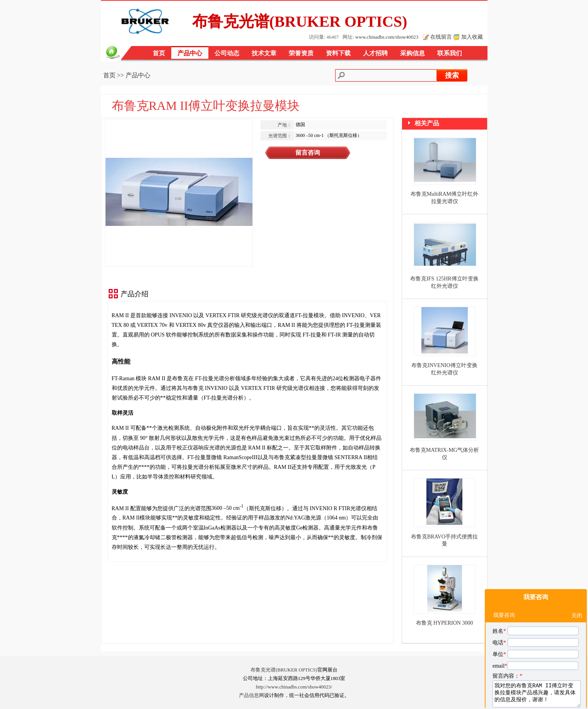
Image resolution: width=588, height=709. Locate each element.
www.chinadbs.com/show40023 (387, 37)
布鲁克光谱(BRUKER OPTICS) (284, 670)
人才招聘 (375, 53)
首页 (159, 53)
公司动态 (227, 53)
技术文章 (264, 53)
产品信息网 (251, 695)
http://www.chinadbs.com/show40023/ (294, 687)
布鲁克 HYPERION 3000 (445, 623)
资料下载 (338, 53)
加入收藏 (472, 37)
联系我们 (450, 53)
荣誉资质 (301, 53)
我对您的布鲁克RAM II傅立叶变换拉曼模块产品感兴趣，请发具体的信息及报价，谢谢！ (537, 654)
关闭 (577, 575)
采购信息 (412, 53)
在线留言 (441, 37)
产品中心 (190, 53)
